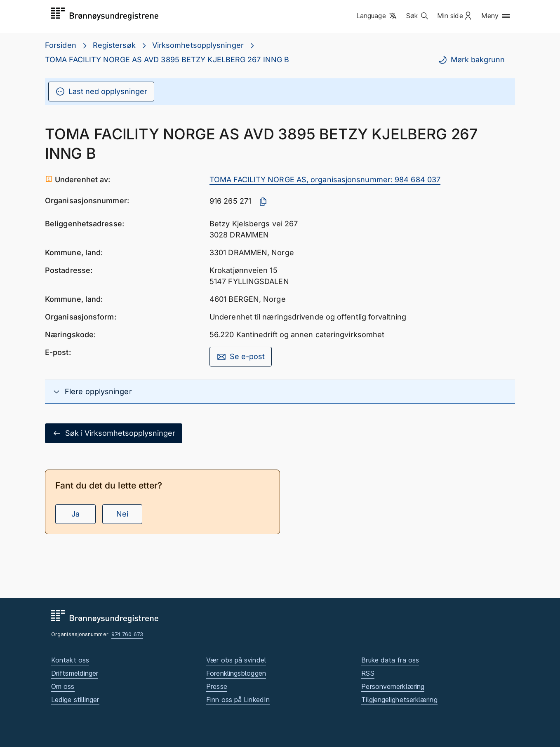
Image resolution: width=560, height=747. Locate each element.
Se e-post (241, 357)
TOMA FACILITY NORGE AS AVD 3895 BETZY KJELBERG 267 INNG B (167, 60)
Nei (122, 514)
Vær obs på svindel (236, 660)
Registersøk (114, 45)
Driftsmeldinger (75, 673)
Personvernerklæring (393, 686)
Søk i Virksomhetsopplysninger (114, 433)
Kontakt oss (70, 660)
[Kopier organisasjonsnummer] (263, 202)
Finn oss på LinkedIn (238, 700)
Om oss (63, 686)
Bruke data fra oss (390, 660)
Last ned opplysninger (101, 92)
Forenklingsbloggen (236, 673)
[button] (377, 16)
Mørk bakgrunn (471, 60)
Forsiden (61, 45)
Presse (217, 686)
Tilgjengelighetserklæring (399, 700)
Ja (75, 514)
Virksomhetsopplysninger (198, 45)
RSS (368, 673)
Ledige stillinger (75, 700)
